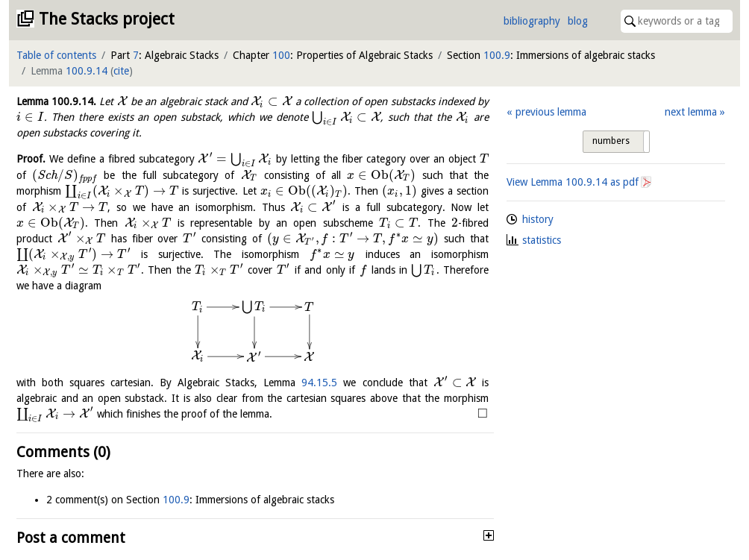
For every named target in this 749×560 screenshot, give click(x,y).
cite (121, 71)
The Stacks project (107, 19)
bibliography (532, 21)
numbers (611, 141)
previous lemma (551, 112)
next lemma (691, 112)
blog (578, 21)
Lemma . (56, 101)
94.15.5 (319, 383)
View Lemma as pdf (573, 182)
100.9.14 (87, 71)
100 (281, 55)
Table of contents (56, 55)
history (538, 219)
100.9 (497, 55)
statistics (542, 240)
